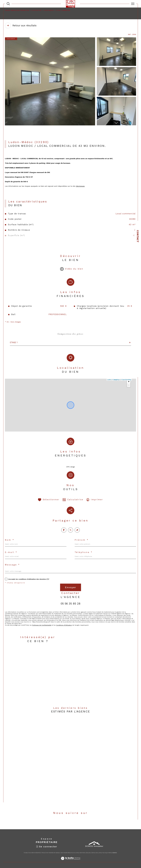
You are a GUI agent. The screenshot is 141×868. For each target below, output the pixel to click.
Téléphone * (84, 552)
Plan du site (75, 853)
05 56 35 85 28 (71, 604)
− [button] (129, 385)
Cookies (114, 853)
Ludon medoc (49, 10)
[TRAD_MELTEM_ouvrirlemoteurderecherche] (8, 4)
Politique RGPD (107, 853)
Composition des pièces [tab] (70, 334)
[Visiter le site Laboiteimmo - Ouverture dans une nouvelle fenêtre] (71, 861)
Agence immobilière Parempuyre (17, 10)
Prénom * (82, 540)
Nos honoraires (65, 853)
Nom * (10, 540)
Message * (12, 565)
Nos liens (98, 853)
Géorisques (80, 186)
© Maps (116, 380)
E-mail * (11, 552)
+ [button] (129, 382)
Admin (93, 853)
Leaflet (109, 380)
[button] (116, 123)
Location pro (36, 10)
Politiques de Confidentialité (42, 625)
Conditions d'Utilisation (64, 625)
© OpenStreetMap (126, 380)
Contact (138, 236)
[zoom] (50, 125)
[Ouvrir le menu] (133, 4)
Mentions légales (85, 853)
